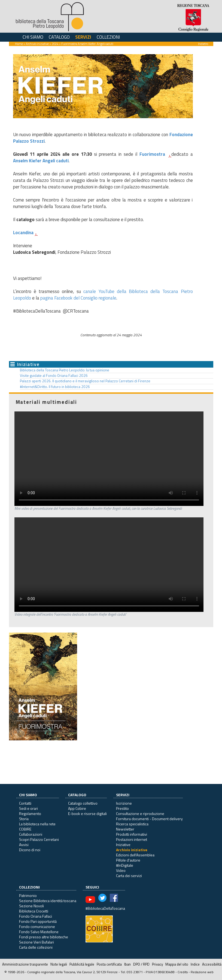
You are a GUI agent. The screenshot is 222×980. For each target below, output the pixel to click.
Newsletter (125, 829)
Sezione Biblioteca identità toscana (48, 901)
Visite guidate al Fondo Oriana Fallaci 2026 (54, 375)
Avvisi (24, 845)
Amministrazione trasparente (25, 964)
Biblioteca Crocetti (34, 911)
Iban (127, 964)
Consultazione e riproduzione (140, 813)
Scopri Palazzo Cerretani (39, 839)
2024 (55, 44)
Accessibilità (212, 964)
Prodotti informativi (132, 834)
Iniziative (28, 364)
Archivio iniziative (37, 44)
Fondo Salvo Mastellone (39, 932)
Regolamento (30, 813)
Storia (24, 819)
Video (121, 870)
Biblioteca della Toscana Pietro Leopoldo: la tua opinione (65, 370)
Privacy (157, 964)
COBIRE (25, 829)
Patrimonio (28, 895)
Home (19, 44)
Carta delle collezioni (36, 947)
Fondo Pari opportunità (38, 921)
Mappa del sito (177, 964)
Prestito (122, 808)
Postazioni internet (132, 839)
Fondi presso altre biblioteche (44, 937)
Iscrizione (124, 803)
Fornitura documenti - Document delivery (149, 819)
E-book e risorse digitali (87, 813)
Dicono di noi (30, 850)
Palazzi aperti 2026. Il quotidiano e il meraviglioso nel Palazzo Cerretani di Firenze (85, 381)
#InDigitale (125, 865)
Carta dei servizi (129, 876)
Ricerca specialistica (132, 824)
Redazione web (202, 972)
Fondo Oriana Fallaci (36, 916)
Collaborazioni (31, 834)
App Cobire (77, 808)
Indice (195, 964)
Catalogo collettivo (83, 803)
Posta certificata (109, 964)
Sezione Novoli (31, 906)
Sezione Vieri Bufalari (37, 942)
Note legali (59, 964)
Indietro (203, 44)
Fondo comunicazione (37, 926)
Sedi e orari (28, 808)
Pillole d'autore (128, 860)
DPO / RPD (141, 964)
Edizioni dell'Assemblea (135, 855)
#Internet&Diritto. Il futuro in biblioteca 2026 (55, 387)
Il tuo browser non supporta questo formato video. (109, 459)
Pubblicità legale (82, 964)
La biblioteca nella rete (37, 824)
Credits (183, 972)
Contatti (25, 803)
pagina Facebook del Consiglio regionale (78, 298)
